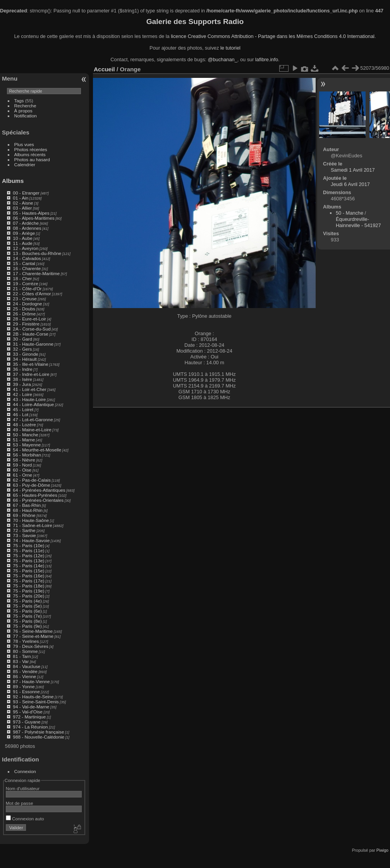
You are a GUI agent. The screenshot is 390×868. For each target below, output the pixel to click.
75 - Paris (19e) (28, 591)
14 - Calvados (27, 258)
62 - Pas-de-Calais (32, 480)
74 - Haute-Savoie (31, 540)
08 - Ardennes (27, 228)
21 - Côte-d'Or (27, 288)
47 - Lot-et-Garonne (33, 419)
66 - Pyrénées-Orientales (38, 500)
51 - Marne (24, 440)
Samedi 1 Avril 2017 (353, 170)
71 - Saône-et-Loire (32, 525)
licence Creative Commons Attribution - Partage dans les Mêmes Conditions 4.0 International (273, 36)
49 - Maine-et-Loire (32, 430)
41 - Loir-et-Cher (29, 389)
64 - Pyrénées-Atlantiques (39, 490)
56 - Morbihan (27, 455)
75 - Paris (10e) (28, 545)
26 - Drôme (24, 314)
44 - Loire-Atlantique (33, 404)
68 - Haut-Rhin (28, 510)
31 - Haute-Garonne (33, 344)
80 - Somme (25, 651)
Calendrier (25, 164)
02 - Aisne (23, 203)
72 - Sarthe (24, 530)
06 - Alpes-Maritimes (34, 218)
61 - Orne (22, 475)
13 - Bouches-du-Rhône (37, 253)
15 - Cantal (24, 263)
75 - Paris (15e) (28, 571)
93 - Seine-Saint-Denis (36, 702)
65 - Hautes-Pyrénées (35, 495)
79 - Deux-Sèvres (31, 646)
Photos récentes (31, 149)
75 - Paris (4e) (27, 601)
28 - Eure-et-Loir (29, 319)
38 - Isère (22, 379)
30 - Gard (22, 339)
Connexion (25, 771)
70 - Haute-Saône (31, 520)
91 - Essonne (26, 691)
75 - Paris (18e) (28, 586)
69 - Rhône (24, 515)
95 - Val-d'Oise (28, 712)
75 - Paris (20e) (28, 596)
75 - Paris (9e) (27, 626)
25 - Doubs (24, 309)
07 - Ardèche (26, 223)
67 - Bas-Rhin (27, 505)
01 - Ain (21, 198)
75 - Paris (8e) (27, 621)
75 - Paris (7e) (27, 616)
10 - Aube (22, 238)
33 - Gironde (25, 354)
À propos (23, 111)
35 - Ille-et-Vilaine (30, 364)
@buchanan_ (222, 59)
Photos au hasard (32, 159)
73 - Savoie (24, 535)
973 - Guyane (27, 722)
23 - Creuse (25, 299)
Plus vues (24, 144)
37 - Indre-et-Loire (31, 374)
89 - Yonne (24, 686)
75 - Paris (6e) (27, 611)
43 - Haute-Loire (29, 399)
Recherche (25, 106)
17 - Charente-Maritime (36, 273)
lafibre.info (267, 59)
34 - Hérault (25, 359)
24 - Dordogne (27, 304)
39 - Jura (22, 384)
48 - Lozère (24, 425)
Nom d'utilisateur (23, 788)
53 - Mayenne (27, 445)
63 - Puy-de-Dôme (31, 485)
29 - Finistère (26, 324)
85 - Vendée (25, 671)
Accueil (104, 69)
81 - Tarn (22, 656)
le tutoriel (230, 48)
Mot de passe (20, 803)
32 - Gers (22, 349)
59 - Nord (22, 465)
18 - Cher (22, 278)
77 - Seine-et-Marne (33, 636)
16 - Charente (27, 268)
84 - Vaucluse (27, 666)
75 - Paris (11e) (28, 550)
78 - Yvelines (26, 641)
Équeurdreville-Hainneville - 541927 (358, 222)
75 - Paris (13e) (28, 561)
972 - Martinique (29, 717)
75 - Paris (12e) (28, 555)
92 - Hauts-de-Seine (33, 697)
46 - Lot (21, 414)
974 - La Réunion (30, 727)
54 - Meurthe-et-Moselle (37, 450)
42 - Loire (22, 394)
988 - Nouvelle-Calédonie (39, 737)
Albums (13, 181)
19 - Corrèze (25, 283)
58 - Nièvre (24, 460)
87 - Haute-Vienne (31, 681)
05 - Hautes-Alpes (31, 213)
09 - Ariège (24, 233)
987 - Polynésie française (38, 732)
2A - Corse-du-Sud (32, 329)
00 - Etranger (26, 193)
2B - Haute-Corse (31, 334)
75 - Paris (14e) (28, 566)
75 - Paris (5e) (27, 606)
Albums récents (30, 154)
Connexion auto (25, 819)
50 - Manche (25, 435)
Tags (19, 101)
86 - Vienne (24, 676)
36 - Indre (22, 369)
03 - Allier (22, 208)
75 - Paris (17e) (28, 581)
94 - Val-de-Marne (31, 707)
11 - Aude (22, 243)
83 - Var (21, 661)
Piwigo (382, 850)
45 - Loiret (23, 409)
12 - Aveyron (26, 248)
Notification (26, 116)
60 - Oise (22, 470)
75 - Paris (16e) (28, 576)
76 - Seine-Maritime (33, 631)
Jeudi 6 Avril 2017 (350, 184)
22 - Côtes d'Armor (32, 294)
